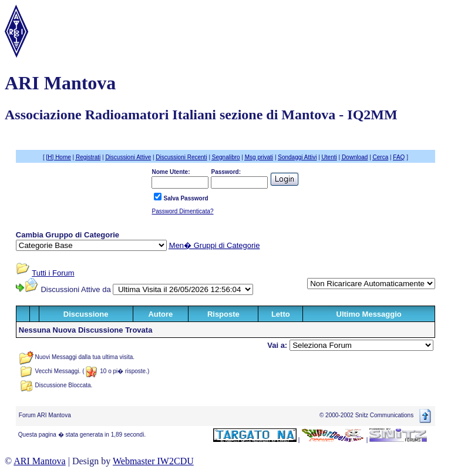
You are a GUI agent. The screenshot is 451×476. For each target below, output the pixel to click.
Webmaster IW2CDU (153, 461)
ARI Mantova (39, 461)
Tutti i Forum (53, 273)
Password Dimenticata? (182, 211)
